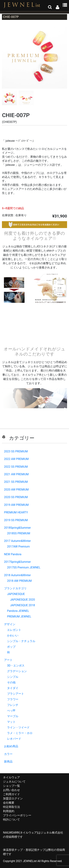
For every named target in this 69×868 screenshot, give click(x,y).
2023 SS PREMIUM (16, 451)
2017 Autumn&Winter (17, 541)
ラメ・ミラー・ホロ (20, 733)
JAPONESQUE (16, 594)
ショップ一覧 (11, 786)
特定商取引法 (11, 807)
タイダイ (13, 688)
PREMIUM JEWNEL (19, 616)
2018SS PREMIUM (19, 533)
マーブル (13, 716)
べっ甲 (11, 711)
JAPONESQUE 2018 (22, 605)
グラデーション (17, 671)
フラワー (13, 699)
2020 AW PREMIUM (16, 490)
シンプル (13, 677)
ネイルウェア (11, 777)
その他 (11, 682)
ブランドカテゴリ (15, 588)
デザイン (10, 624)
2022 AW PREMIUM (16, 459)
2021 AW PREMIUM (16, 474)
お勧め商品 (11, 746)
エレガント (14, 630)
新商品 (8, 762)
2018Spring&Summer (17, 528)
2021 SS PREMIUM (16, 482)
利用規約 (9, 811)
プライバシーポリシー (17, 815)
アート (8, 660)
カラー (8, 754)
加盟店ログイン (13, 798)
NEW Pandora (13, 554)
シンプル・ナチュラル (21, 641)
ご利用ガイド (11, 794)
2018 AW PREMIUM (19, 581)
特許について (11, 820)
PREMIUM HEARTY (16, 512)
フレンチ (13, 705)
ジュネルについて (14, 782)
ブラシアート (16, 694)
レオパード (14, 739)
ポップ (11, 647)
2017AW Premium (18, 547)
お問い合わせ (11, 790)
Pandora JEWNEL (18, 611)
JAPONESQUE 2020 (22, 600)
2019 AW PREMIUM (16, 505)
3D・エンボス (16, 666)
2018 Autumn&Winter (17, 575)
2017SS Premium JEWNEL (24, 567)
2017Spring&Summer (17, 562)
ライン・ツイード (18, 727)
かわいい (13, 635)
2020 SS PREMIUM (16, 497)
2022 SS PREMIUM (16, 467)
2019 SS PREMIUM (16, 520)
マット (11, 722)
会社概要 (9, 803)
